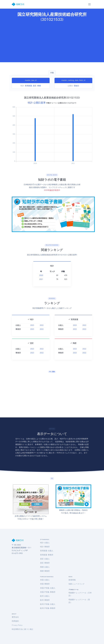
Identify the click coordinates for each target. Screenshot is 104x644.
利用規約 (15, 621)
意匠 (35, 86)
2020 (41, 275)
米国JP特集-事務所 (48, 592)
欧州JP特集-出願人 (48, 604)
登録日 (76, 86)
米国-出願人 (45, 580)
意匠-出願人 (45, 559)
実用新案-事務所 (47, 555)
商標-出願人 (45, 567)
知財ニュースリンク (77, 584)
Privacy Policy (17, 625)
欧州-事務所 (45, 600)
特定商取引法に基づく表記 (22, 629)
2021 (41, 279)
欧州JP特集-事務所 (48, 608)
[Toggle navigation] (90, 4)
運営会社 (15, 617)
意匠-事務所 (45, 563)
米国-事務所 (45, 584)
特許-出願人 (45, 543)
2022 (42, 333)
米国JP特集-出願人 (48, 588)
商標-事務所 (45, 571)
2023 (32, 333)
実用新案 (28, 86)
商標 (39, 86)
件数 (52, 73)
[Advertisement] (52, 41)
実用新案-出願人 (47, 551)
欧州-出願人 (45, 596)
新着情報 (72, 580)
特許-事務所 (45, 547)
